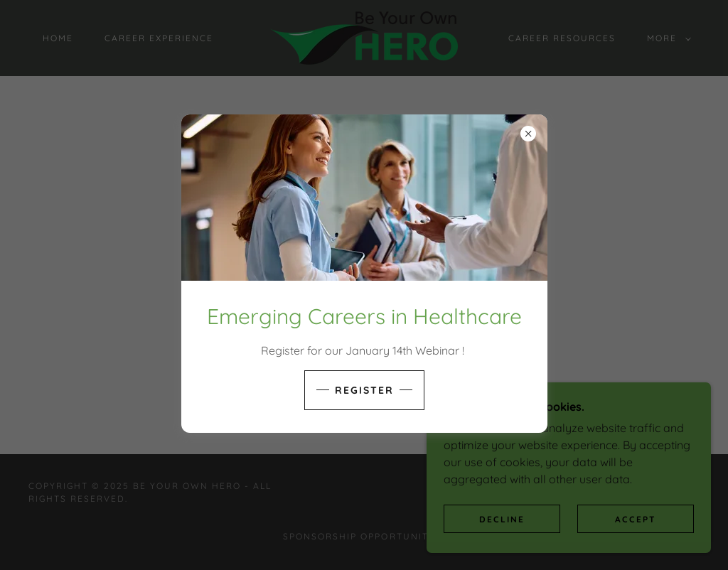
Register (364, 390)
